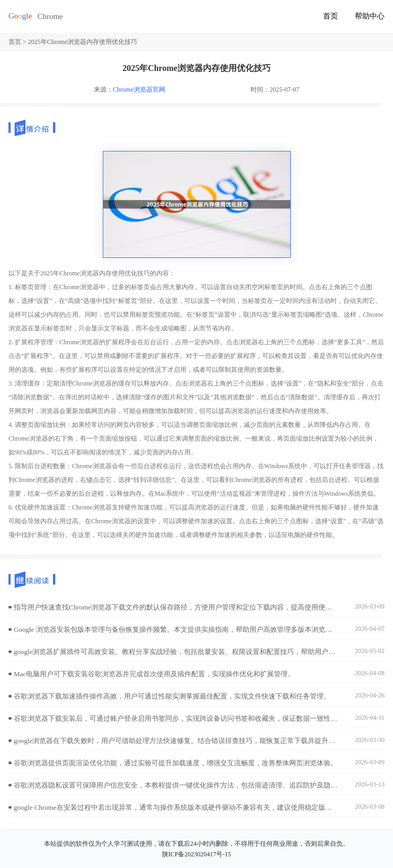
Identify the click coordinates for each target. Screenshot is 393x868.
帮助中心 (370, 16)
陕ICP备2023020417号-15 (197, 854)
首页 (331, 16)
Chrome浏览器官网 (139, 90)
